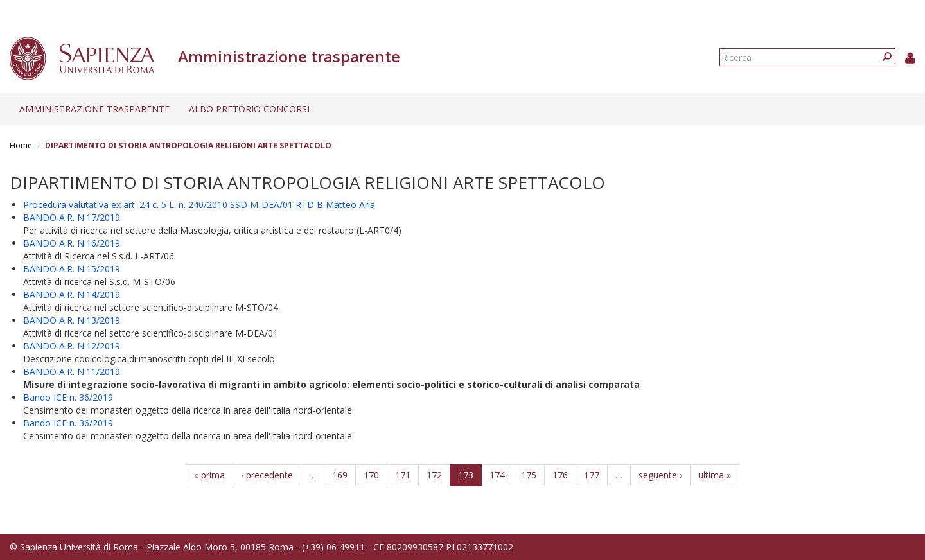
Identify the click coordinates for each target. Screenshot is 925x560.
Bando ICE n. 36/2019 (68, 397)
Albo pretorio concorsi (249, 109)
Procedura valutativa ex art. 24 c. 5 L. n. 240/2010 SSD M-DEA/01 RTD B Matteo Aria (199, 205)
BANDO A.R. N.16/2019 (72, 243)
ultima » (715, 475)
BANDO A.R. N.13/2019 (72, 320)
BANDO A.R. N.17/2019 (72, 217)
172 (434, 475)
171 (403, 475)
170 (371, 475)
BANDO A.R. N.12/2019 (72, 346)
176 (560, 475)
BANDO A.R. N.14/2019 (72, 294)
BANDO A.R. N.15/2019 (72, 269)
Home (21, 145)
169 (340, 475)
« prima (209, 475)
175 (529, 475)
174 (497, 475)
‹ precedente (267, 475)
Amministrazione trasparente (94, 109)
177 (592, 475)
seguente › (660, 475)
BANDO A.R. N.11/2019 (72, 372)
